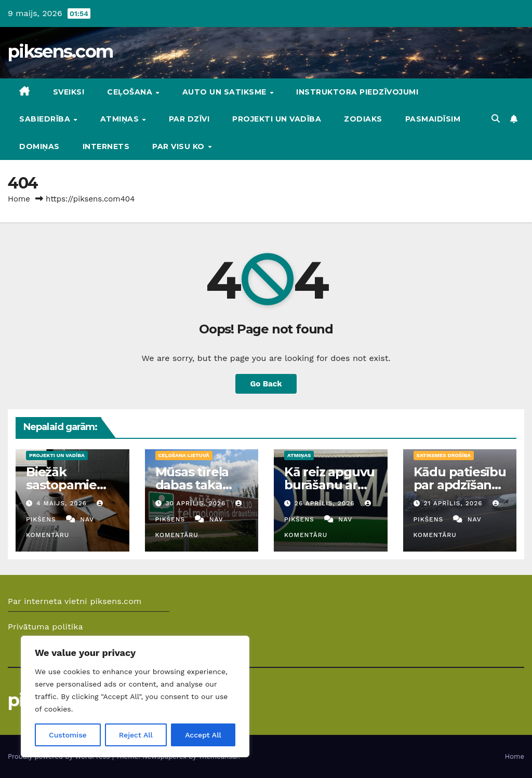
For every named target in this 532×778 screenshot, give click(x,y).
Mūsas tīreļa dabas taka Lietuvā (192, 485)
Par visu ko (179, 146)
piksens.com (60, 51)
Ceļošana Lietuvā (184, 455)
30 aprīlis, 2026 (197, 503)
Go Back (266, 384)
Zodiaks (363, 119)
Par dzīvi (189, 119)
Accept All (203, 735)
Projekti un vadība (277, 119)
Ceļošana (131, 92)
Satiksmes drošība (444, 455)
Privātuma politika (45, 627)
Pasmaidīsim (433, 119)
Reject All (136, 735)
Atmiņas (121, 119)
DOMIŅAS (39, 146)
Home (19, 199)
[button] (496, 119)
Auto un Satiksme (226, 92)
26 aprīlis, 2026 (326, 503)
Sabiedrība (46, 119)
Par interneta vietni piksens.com (75, 601)
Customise (68, 735)
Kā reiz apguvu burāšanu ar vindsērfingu (329, 485)
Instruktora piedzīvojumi (357, 92)
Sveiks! (69, 92)
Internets (106, 146)
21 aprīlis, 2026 (454, 503)
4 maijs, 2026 (63, 503)
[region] (135, 696)
